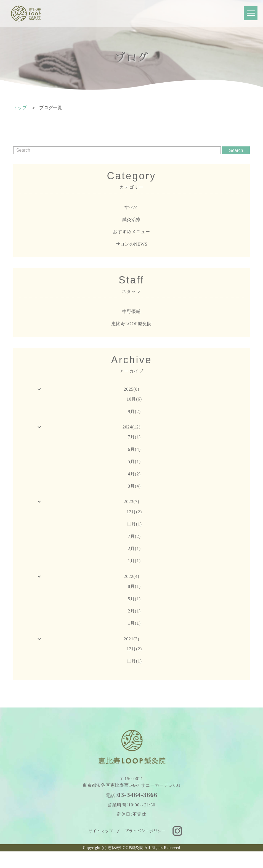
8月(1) (134, 586)
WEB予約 (71, 860)
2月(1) (134, 549)
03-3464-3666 (137, 795)
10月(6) (134, 399)
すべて (131, 207)
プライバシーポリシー (145, 831)
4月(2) (134, 474)
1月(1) (134, 561)
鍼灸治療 (131, 219)
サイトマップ (101, 831)
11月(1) (134, 524)
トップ (20, 108)
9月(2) (134, 411)
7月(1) (134, 437)
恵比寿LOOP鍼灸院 (132, 324)
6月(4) (134, 449)
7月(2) (134, 536)
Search (236, 150)
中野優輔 (131, 311)
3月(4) (134, 486)
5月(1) (134, 461)
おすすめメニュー (131, 232)
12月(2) (134, 512)
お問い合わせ (203, 860)
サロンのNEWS (132, 244)
